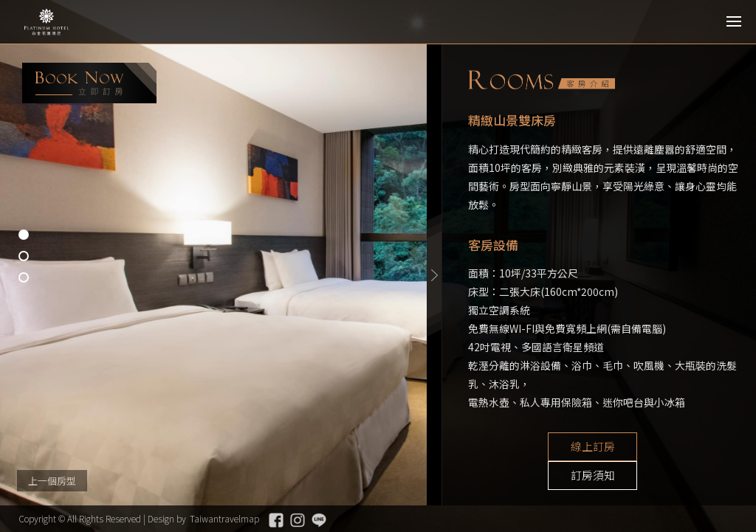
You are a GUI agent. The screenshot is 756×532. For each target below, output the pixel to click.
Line (319, 520)
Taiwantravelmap (224, 518)
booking (89, 83)
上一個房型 (52, 481)
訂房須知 (660, 447)
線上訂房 (549, 447)
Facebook (276, 520)
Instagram (298, 520)
